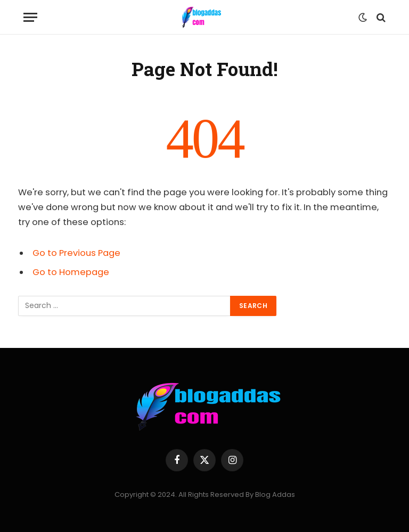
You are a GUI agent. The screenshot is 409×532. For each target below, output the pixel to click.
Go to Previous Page (76, 253)
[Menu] (30, 17)
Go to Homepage (71, 272)
